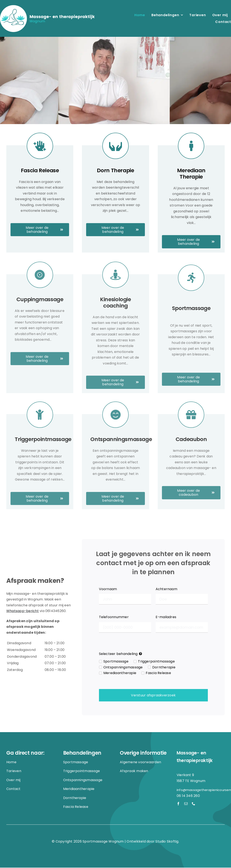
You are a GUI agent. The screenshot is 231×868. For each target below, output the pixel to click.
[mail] (186, 804)
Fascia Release (158, 673)
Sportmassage (116, 662)
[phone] (194, 804)
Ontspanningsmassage (123, 667)
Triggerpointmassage (156, 662)
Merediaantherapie (120, 673)
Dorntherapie (164, 667)
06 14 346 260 (188, 796)
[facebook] (178, 804)
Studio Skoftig (167, 842)
